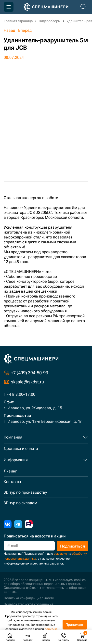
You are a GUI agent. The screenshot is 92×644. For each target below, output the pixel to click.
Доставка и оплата (21, 448)
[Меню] (9, 7)
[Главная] (46, 7)
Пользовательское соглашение (28, 604)
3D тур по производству (25, 492)
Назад (9, 30)
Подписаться (72, 546)
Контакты (12, 482)
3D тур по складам (20, 503)
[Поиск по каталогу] (83, 7)
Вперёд (25, 30)
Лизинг (10, 471)
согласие (60, 554)
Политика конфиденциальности (29, 598)
